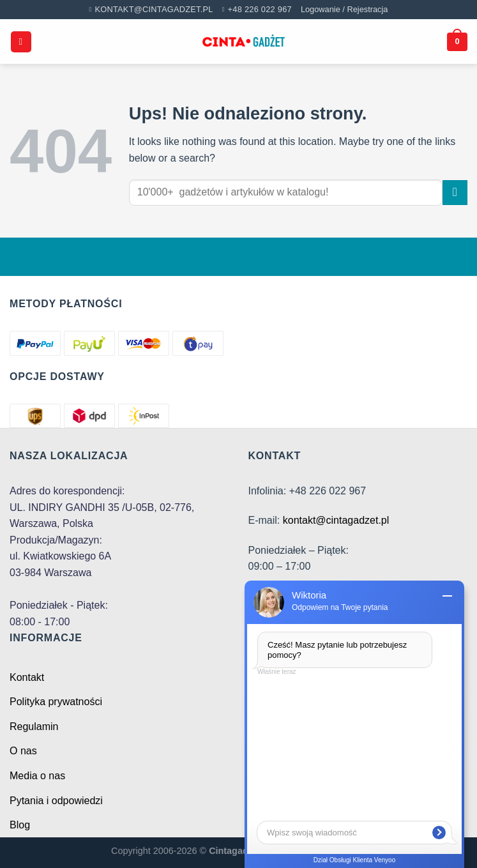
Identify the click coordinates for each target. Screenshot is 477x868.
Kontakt (27, 677)
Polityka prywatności (56, 702)
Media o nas (37, 776)
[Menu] (21, 42)
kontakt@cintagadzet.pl (336, 520)
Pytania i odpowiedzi (56, 801)
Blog (20, 825)
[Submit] (455, 193)
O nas (23, 751)
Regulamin (34, 727)
